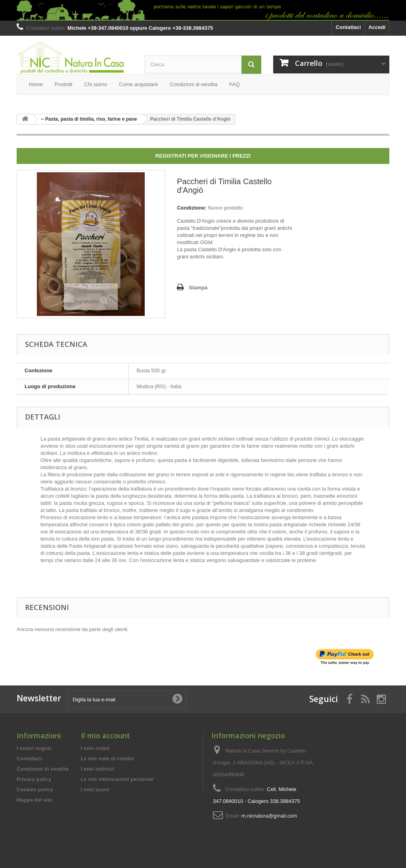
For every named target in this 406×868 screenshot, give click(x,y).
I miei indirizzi (98, 769)
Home (36, 84)
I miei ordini (95, 748)
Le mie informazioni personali (117, 779)
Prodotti (64, 84)
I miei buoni (95, 790)
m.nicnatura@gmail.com (269, 816)
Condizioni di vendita (194, 84)
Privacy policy (34, 779)
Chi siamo (96, 84)
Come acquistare (138, 84)
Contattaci (349, 27)
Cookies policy (35, 790)
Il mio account (105, 735)
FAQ (235, 84)
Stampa (198, 288)
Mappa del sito (34, 800)
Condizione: (192, 208)
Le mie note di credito (107, 759)
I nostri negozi (34, 748)
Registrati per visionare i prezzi (203, 156)
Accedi (377, 27)
